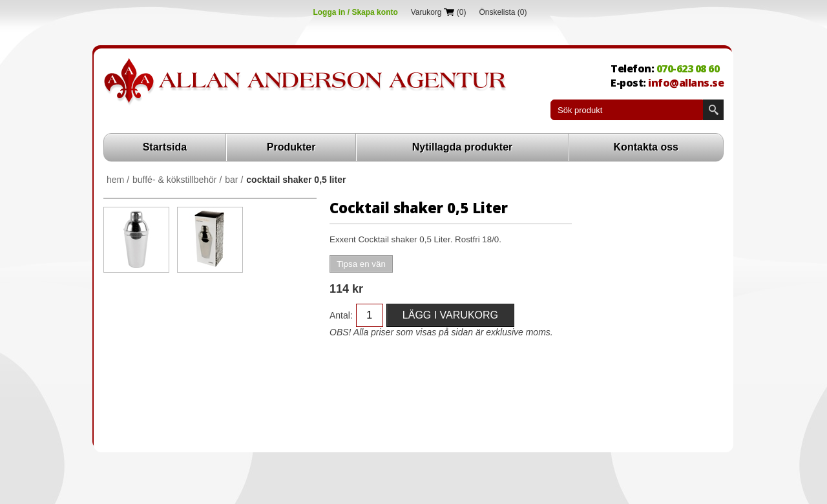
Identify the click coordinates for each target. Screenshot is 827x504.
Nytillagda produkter (463, 147)
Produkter (291, 147)
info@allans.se (686, 83)
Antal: (341, 315)
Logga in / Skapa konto (355, 12)
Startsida (165, 147)
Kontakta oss (646, 147)
